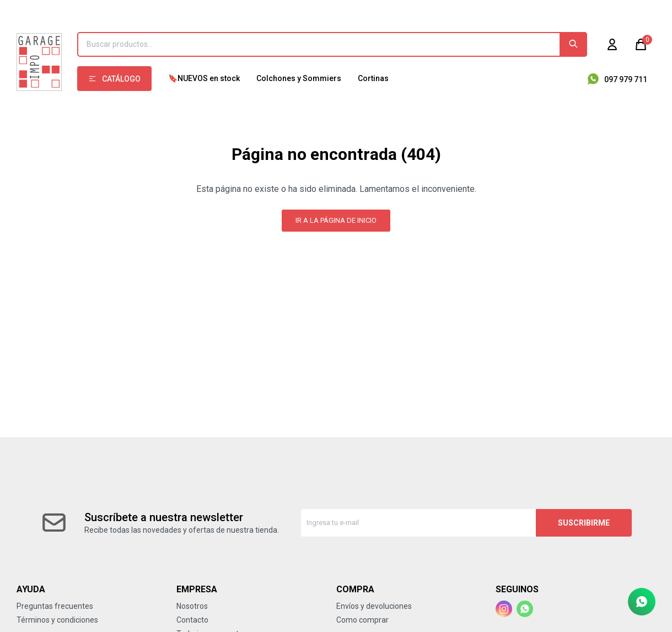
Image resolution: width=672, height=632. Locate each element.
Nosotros (192, 606)
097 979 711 (626, 79)
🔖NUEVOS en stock (204, 78)
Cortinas (373, 78)
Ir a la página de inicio (336, 220)
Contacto (192, 620)
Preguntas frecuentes (55, 606)
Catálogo (121, 79)
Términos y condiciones (57, 620)
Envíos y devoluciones (374, 606)
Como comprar (362, 620)
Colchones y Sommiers (299, 78)
